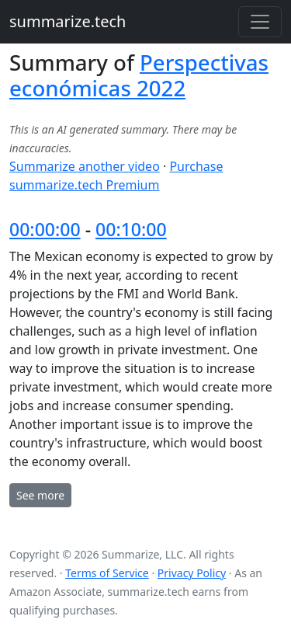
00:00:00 (45, 229)
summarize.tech (68, 21)
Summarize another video (85, 166)
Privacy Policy (192, 573)
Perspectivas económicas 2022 (139, 75)
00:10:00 (131, 229)
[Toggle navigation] (260, 22)
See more (40, 495)
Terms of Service (107, 573)
